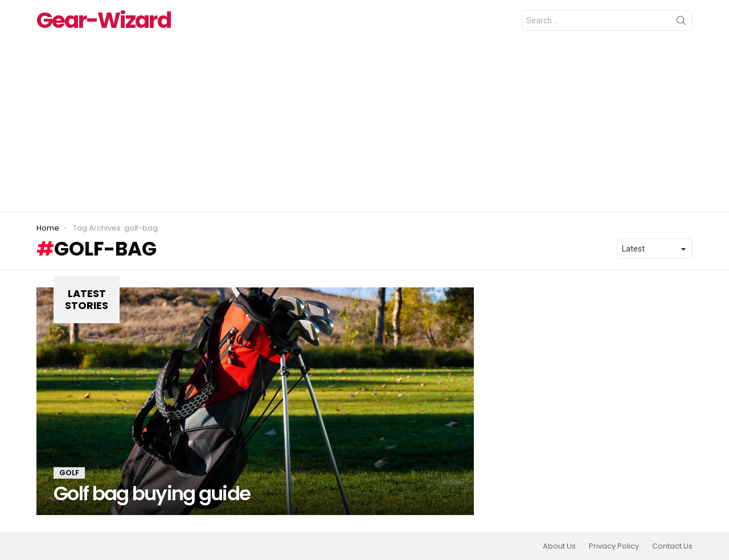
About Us (559, 546)
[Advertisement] (364, 126)
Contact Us (672, 546)
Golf (69, 473)
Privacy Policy (614, 546)
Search (681, 23)
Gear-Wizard (104, 20)
